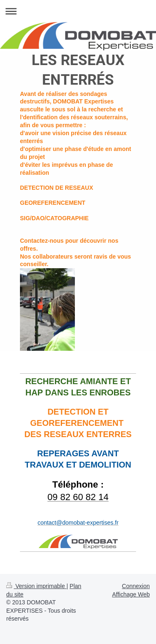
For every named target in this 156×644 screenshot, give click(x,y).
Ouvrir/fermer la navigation (78, 11)
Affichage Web (131, 594)
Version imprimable (36, 586)
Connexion (136, 586)
